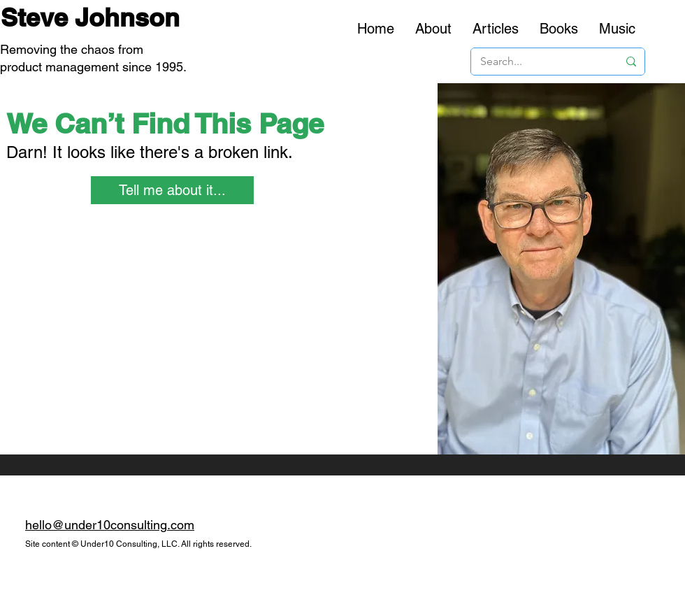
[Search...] (539, 62)
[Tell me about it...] (172, 190)
